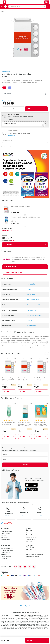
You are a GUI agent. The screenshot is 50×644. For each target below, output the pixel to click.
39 (37, 387)
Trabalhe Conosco (6, 533)
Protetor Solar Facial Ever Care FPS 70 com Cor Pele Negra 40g (25, 424)
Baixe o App (47, 2)
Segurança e (38, 546)
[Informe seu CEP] (23, 140)
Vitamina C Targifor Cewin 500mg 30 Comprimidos (26, 217)
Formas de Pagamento (7, 550)
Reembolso (4, 554)
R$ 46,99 (15, 212)
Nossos (38, 529)
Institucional (5, 528)
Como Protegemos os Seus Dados (35, 554)
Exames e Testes (30, 535)
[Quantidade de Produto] (13, 109)
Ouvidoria (3, 535)
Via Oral (29, 289)
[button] (25, 37)
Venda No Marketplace (7, 531)
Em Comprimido (31, 326)
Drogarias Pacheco (8, 101)
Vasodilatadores (31, 310)
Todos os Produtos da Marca (25, 272)
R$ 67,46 (21, 385)
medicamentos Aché (25, 267)
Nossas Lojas (4, 537)
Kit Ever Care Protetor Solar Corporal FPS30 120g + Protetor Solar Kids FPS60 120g (40, 424)
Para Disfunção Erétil (33, 300)
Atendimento (5, 545)
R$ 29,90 (15, 223)
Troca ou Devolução (6, 557)
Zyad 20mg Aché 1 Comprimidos (21, 206)
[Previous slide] (45, 353)
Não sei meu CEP (12, 136)
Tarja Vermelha (31, 294)
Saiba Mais (11, 119)
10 (5, 387)
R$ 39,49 (14, 221)
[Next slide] (48, 353)
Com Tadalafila (31, 284)
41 (21, 431)
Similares (29, 320)
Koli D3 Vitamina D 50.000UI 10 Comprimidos (40, 379)
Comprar (36, 109)
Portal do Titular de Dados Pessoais (35, 552)
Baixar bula (25, 94)
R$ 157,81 (37, 385)
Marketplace (4, 559)
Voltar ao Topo (25, 606)
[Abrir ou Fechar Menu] (2, 7)
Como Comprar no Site (7, 548)
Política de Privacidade (32, 550)
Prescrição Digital (30, 539)
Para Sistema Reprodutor (34, 305)
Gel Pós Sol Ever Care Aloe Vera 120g (9, 423)
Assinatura (29, 541)
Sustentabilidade (5, 540)
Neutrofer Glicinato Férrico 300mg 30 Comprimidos (24, 379)
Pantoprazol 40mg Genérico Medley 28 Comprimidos (8, 379)
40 (37, 431)
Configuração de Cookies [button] (32, 556)
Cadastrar (25, 465)
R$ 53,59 (5, 385)
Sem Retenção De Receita (34, 315)
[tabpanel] (25, 37)
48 (21, 387)
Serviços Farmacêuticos (32, 537)
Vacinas (28, 533)
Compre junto (25, 245)
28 (5, 431)
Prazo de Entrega (5, 552)
